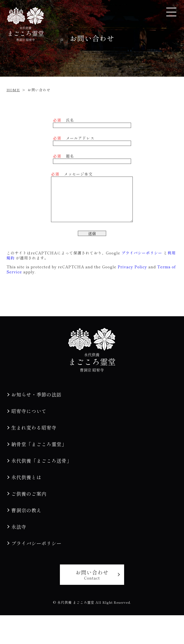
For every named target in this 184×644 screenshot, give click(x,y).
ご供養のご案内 (29, 494)
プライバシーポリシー (142, 253)
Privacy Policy (132, 267)
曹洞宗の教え (26, 510)
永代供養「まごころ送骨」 (41, 461)
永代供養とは (26, 477)
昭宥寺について (29, 411)
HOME (13, 90)
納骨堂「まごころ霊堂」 (39, 444)
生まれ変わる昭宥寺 (34, 428)
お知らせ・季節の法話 (36, 394)
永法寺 (19, 527)
